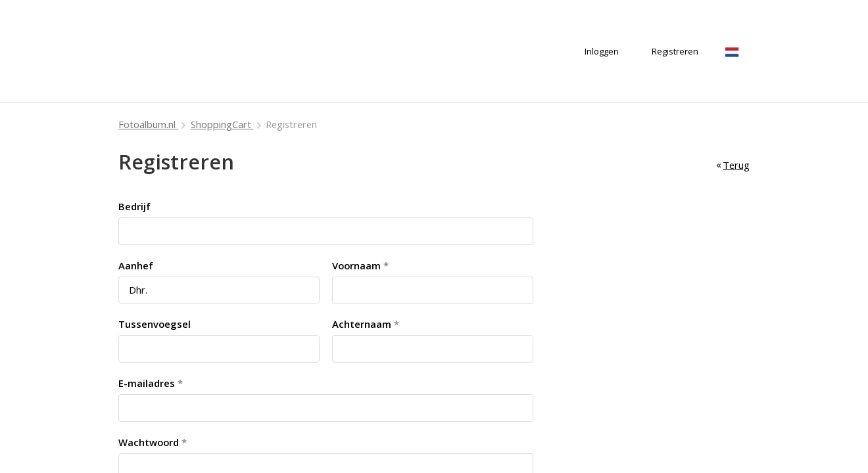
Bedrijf (134, 206)
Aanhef (136, 265)
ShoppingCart (222, 124)
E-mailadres (147, 383)
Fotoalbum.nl (148, 124)
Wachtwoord (149, 442)
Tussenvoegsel (155, 324)
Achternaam (362, 324)
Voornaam (356, 265)
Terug (736, 165)
